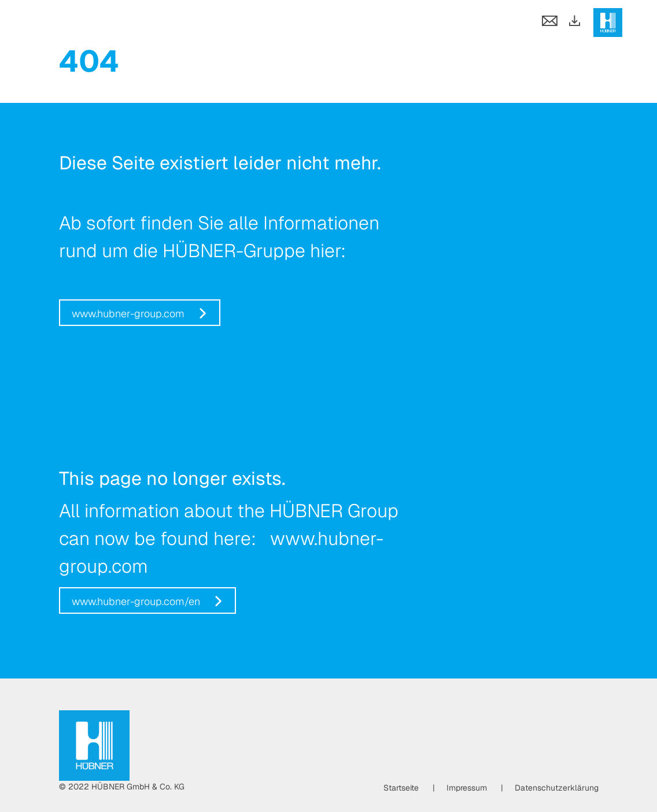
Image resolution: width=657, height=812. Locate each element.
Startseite (401, 788)
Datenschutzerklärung (557, 788)
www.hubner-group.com (128, 314)
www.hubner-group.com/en (136, 601)
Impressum (467, 788)
